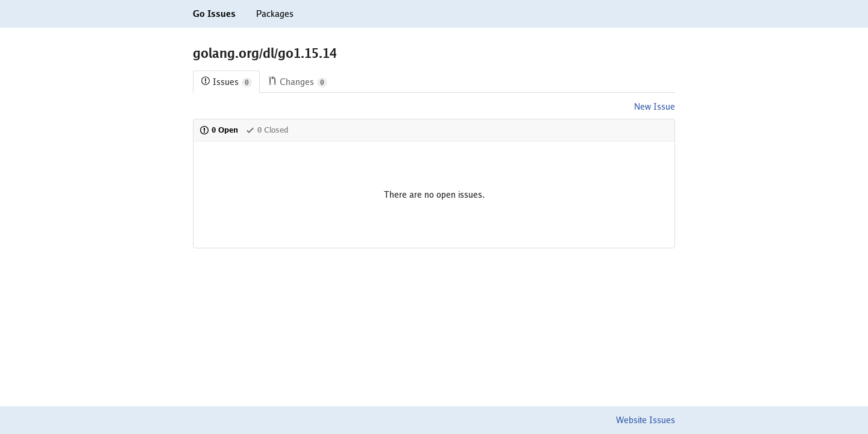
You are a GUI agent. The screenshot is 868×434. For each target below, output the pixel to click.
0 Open (219, 130)
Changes (297, 82)
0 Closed (267, 130)
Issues (226, 82)
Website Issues (646, 420)
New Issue (655, 107)
